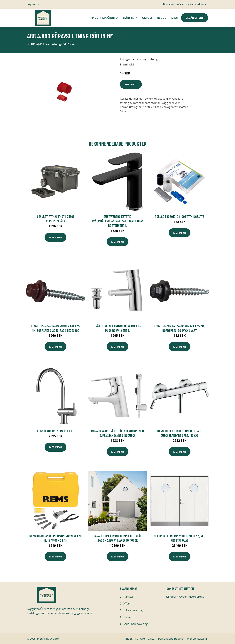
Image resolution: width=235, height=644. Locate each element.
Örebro (169, 4)
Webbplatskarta (197, 638)
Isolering (141, 58)
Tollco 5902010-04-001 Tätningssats (180, 216)
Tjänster (128, 596)
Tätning (153, 58)
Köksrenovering (133, 609)
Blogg (162, 17)
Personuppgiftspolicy (171, 638)
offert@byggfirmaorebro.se (191, 4)
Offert (127, 603)
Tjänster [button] (129, 17)
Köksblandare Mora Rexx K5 (56, 430)
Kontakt (140, 638)
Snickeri (128, 616)
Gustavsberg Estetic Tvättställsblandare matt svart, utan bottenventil (118, 220)
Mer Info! (131, 83)
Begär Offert (195, 17)
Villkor (152, 638)
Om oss (147, 17)
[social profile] (39, 4)
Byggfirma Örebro (105, 17)
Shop (175, 17)
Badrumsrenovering (135, 623)
